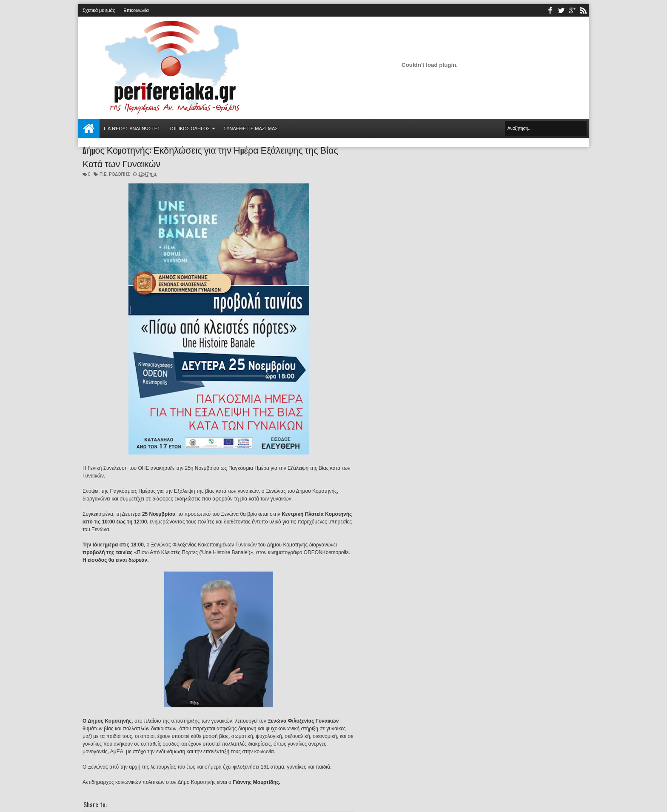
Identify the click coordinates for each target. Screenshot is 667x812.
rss (583, 10)
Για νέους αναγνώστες (132, 129)
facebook (550, 10)
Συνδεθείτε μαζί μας (251, 129)
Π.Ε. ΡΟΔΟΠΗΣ (115, 174)
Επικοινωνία (136, 10)
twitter (561, 10)
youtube (572, 10)
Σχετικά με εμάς (99, 10)
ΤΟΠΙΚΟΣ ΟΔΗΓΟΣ (190, 129)
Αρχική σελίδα (89, 129)
